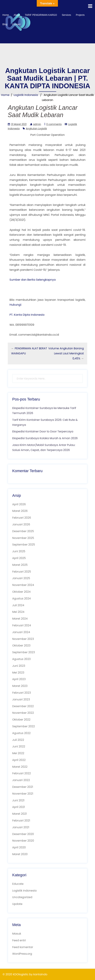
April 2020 (19, 847)
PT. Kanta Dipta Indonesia (27, 315)
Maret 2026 (20, 511)
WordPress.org (22, 954)
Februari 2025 (22, 572)
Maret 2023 (20, 686)
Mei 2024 (18, 612)
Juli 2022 (18, 740)
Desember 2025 (23, 531)
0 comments (54, 124)
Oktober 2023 (21, 645)
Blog (5, 24)
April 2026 (19, 504)
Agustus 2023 (21, 659)
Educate (18, 884)
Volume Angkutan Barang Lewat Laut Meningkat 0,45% (66, 353)
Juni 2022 (19, 746)
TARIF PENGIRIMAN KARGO (41, 15)
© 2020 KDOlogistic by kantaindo (25, 974)
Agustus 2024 (21, 598)
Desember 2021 (23, 787)
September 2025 (24, 545)
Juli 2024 (18, 605)
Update (17, 904)
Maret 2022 (20, 767)
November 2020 (23, 841)
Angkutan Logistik (36, 129)
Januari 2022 (21, 780)
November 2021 (23, 794)
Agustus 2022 (21, 733)
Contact (16, 24)
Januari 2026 (21, 524)
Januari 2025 (21, 578)
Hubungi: (16, 305)
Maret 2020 (20, 854)
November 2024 (23, 585)
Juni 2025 (19, 551)
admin (37, 124)
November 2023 (23, 639)
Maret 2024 (20, 619)
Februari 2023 (22, 693)
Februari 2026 (22, 518)
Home (6, 15)
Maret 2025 (20, 565)
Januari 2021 (21, 827)
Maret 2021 (19, 814)
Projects (80, 15)
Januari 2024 (21, 632)
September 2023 (24, 652)
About (17, 15)
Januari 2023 (21, 699)
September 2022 (24, 726)
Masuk (17, 934)
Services (66, 15)
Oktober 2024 (21, 592)
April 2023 (19, 679)
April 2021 (19, 807)
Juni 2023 (19, 666)
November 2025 (23, 538)
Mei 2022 (18, 753)
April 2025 (19, 558)
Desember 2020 (23, 834)
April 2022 (19, 760)
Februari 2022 (22, 773)
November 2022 (23, 713)
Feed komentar (23, 947)
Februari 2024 (22, 625)
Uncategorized (22, 897)
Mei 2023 (18, 673)
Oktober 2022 (21, 720)
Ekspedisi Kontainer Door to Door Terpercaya (43, 431)
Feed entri (19, 940)
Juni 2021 (18, 800)
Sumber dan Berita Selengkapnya (33, 280)
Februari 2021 (21, 821)
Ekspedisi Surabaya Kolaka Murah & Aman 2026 (45, 438)
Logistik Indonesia (26, 95)
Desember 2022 (23, 706)
